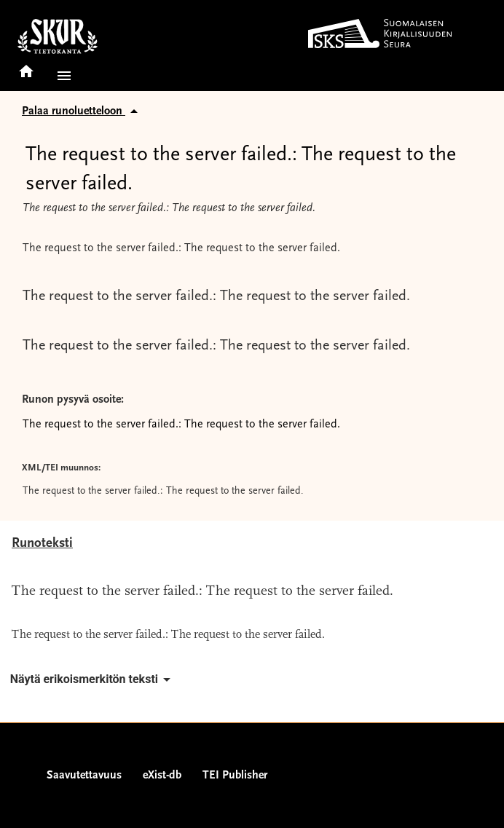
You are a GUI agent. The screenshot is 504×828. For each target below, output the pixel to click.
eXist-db (162, 776)
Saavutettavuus (84, 776)
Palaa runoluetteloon (82, 111)
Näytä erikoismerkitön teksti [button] (93, 679)
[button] (61, 76)
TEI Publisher (235, 776)
